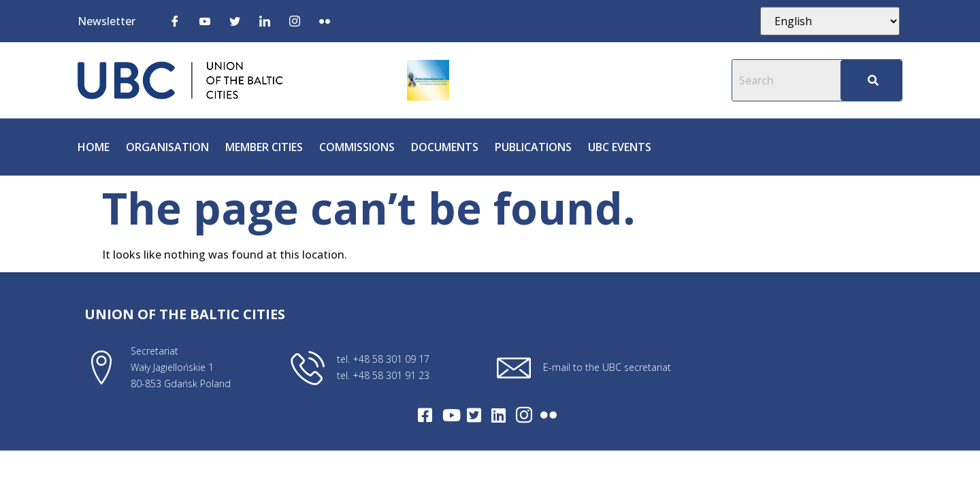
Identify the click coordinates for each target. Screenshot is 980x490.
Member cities (264, 147)
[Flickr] (325, 20)
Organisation (167, 147)
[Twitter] (235, 20)
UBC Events (620, 147)
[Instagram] (295, 20)
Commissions (357, 147)
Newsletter (107, 21)
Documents (445, 147)
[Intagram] (524, 415)
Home (94, 147)
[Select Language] (830, 21)
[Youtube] (205, 20)
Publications (533, 147)
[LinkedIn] (265, 20)
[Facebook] (175, 20)
